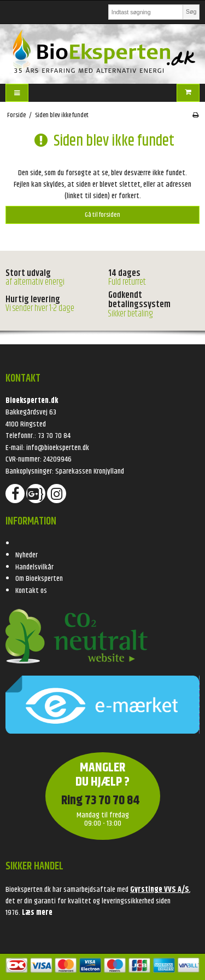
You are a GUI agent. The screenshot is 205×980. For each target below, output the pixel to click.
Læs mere (37, 913)
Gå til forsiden (102, 215)
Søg (191, 11)
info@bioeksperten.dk (58, 448)
